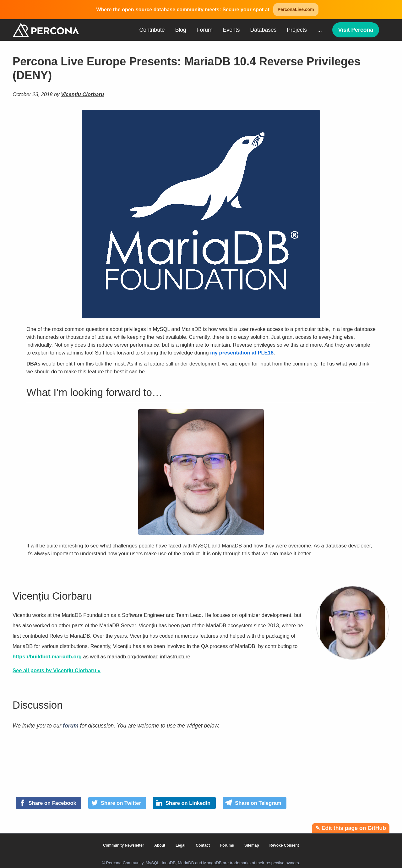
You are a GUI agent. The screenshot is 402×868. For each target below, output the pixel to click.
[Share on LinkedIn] (184, 803)
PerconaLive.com (296, 9)
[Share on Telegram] (255, 803)
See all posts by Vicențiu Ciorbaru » (57, 670)
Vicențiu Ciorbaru (82, 94)
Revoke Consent (284, 845)
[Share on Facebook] (49, 803)
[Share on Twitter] (117, 803)
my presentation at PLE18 (242, 353)
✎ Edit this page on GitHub (351, 828)
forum (71, 726)
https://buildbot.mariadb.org (47, 656)
